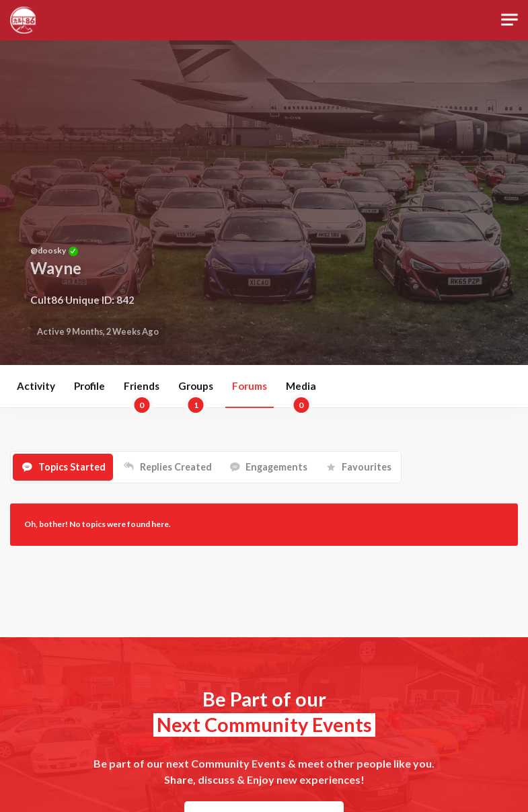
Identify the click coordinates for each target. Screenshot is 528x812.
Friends (142, 394)
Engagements (276, 467)
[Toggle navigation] (510, 20)
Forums (250, 386)
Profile (89, 386)
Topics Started (72, 467)
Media (301, 394)
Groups (196, 394)
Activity (36, 386)
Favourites (367, 467)
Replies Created (176, 467)
